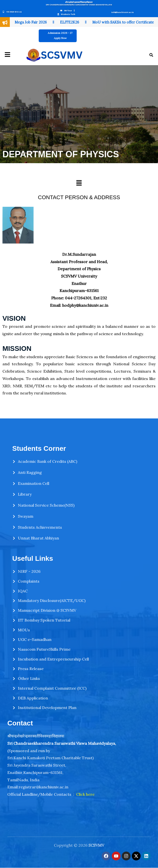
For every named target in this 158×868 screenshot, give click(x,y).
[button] (7, 55)
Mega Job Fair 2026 (31, 22)
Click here (85, 794)
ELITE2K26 (70, 22)
